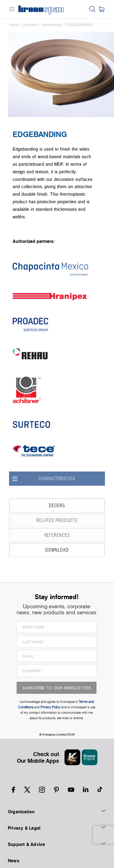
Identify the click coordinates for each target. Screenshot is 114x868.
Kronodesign (52, 25)
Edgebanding (80, 25)
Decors (38, 505)
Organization (57, 811)
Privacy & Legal (57, 828)
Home (14, 25)
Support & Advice (57, 844)
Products (30, 25)
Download (40, 550)
